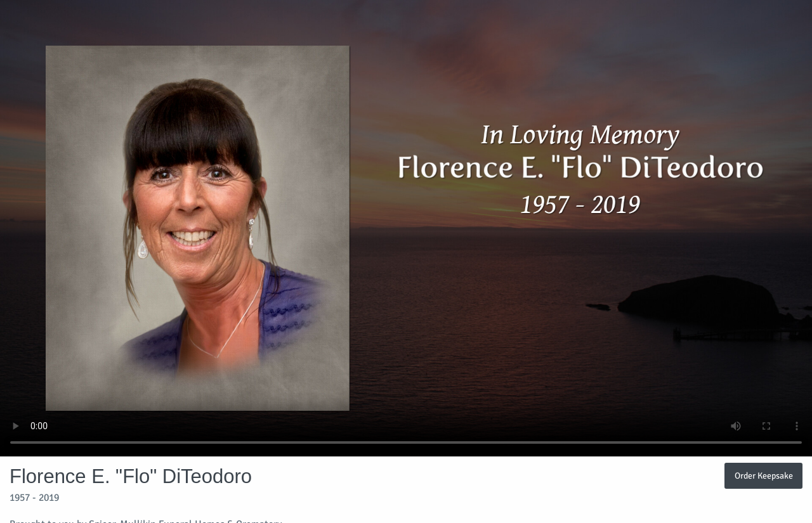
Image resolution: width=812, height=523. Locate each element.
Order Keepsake (764, 475)
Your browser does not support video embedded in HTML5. (406, 228)
